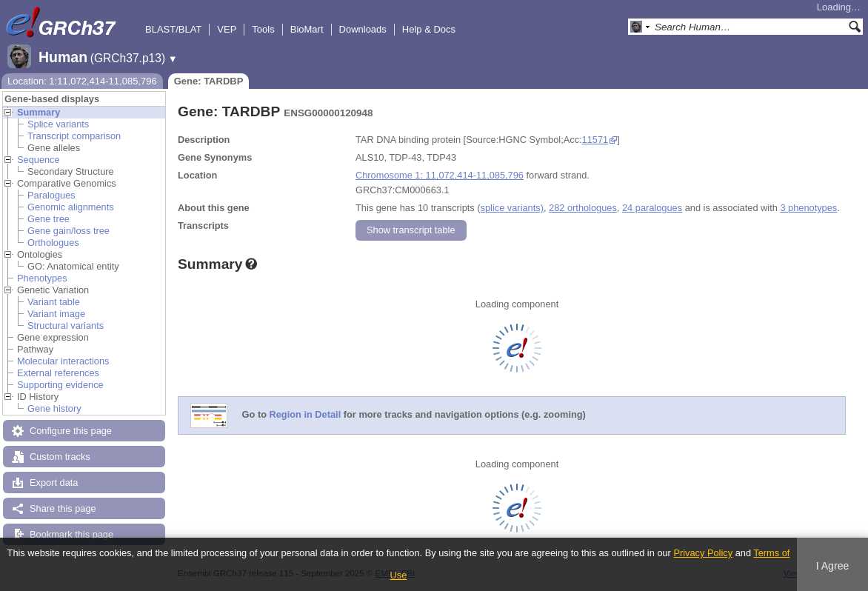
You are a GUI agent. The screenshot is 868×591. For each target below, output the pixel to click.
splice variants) (512, 208)
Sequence (39, 160)
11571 (595, 140)
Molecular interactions (63, 361)
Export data (54, 483)
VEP (227, 29)
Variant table (54, 302)
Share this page (63, 508)
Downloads (363, 29)
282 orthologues (583, 208)
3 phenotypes (808, 208)
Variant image (56, 314)
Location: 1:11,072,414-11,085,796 (82, 81)
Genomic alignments (71, 207)
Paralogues (51, 195)
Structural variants (66, 325)
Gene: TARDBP (209, 81)
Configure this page (71, 431)
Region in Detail (306, 415)
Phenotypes (42, 278)
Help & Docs (429, 29)
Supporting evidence (60, 385)
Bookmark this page (71, 534)
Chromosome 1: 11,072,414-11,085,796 (440, 175)
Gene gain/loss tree (69, 231)
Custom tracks (60, 457)
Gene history (54, 408)
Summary (39, 112)
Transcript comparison (74, 136)
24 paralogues (652, 208)
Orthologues (53, 243)
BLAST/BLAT (173, 29)
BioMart (307, 29)
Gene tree (49, 219)
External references (58, 373)
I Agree (833, 566)
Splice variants (58, 124)
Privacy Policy (703, 553)
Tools (263, 29)
